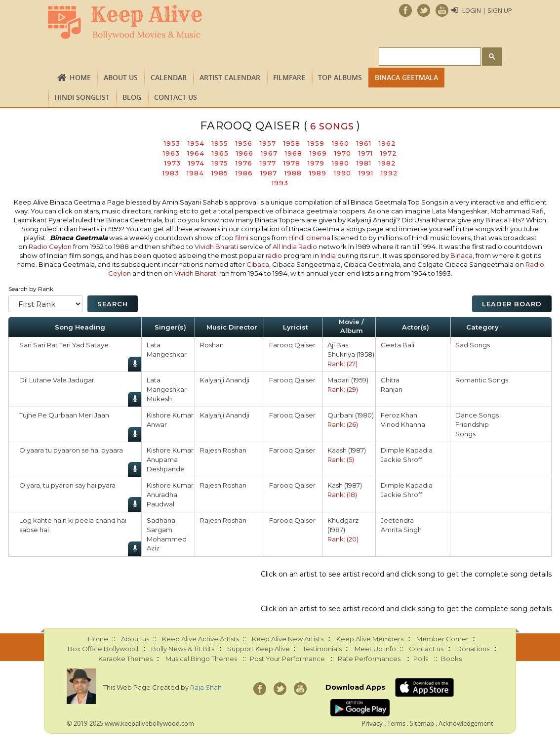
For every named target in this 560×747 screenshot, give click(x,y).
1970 (343, 153)
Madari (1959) (348, 380)
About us (121, 77)
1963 (171, 153)
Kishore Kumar (170, 415)
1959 (316, 143)
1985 (220, 173)
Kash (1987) (345, 485)
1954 (196, 143)
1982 (387, 163)
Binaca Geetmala (406, 77)
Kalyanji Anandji (225, 380)
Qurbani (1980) (351, 415)
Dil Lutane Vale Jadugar (57, 380)
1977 (268, 163)
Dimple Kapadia (407, 450)
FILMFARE (289, 77)
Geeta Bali (398, 345)
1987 (269, 173)
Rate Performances (369, 659)
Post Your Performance (287, 659)
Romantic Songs (482, 380)
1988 (293, 173)
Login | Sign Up (487, 10)
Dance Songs (477, 415)
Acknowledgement (466, 723)
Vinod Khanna (403, 424)
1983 (171, 173)
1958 (292, 143)
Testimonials (322, 649)
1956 (244, 143)
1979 (316, 163)
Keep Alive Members (370, 639)
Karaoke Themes (125, 659)
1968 (294, 153)
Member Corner (442, 639)
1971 (366, 153)
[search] (429, 57)
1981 (364, 163)
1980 (340, 163)
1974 (196, 163)
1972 (389, 153)
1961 (364, 143)
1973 (173, 163)
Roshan (212, 345)
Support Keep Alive (259, 649)
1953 (172, 143)
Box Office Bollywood (103, 649)
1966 (245, 153)
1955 (220, 143)
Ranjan (392, 389)
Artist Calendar (230, 77)
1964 (196, 153)
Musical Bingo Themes (201, 659)
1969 (318, 153)
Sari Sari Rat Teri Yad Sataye (64, 345)
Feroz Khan (399, 415)
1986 (244, 173)
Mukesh (159, 399)
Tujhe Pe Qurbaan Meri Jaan (64, 415)
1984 (195, 173)
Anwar (157, 424)
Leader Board (512, 304)
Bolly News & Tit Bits (183, 649)
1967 (269, 153)
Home (80, 77)
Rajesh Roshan (223, 450)
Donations (473, 649)
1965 (220, 153)
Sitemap (422, 723)
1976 (244, 163)
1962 (387, 143)
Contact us (176, 97)
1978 (292, 163)
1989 (318, 173)
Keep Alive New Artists (288, 639)
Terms (396, 723)
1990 (342, 173)
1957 (268, 143)
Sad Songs (473, 345)
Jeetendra (397, 520)
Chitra (390, 380)
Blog (132, 97)
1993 (280, 183)
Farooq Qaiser (292, 345)
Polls (421, 659)
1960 (340, 143)
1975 (220, 163)
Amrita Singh (401, 530)
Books (451, 659)
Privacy (372, 723)
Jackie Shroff (401, 459)
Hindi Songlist (82, 97)
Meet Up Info (375, 649)
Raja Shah (206, 687)
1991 (366, 173)
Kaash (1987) (347, 450)
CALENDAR (169, 77)
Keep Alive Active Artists (200, 639)
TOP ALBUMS (340, 77)
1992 (389, 173)
